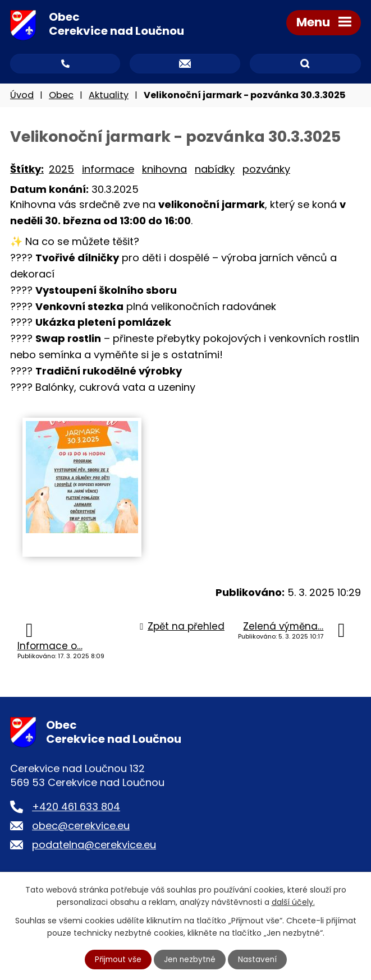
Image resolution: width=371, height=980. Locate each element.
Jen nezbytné (190, 959)
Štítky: (27, 171)
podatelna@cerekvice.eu (94, 846)
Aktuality (109, 97)
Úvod (22, 97)
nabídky (215, 171)
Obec (61, 97)
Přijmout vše (117, 959)
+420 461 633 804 (76, 808)
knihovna (164, 171)
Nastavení (259, 959)
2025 (61, 171)
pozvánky (266, 171)
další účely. (293, 902)
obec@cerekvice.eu (81, 827)
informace (108, 171)
